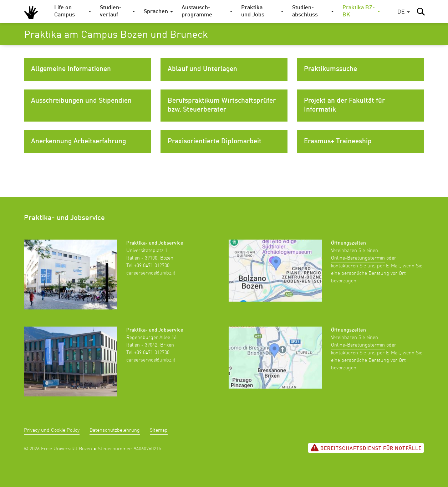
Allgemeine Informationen (71, 69)
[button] (404, 12)
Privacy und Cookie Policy (52, 430)
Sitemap (159, 430)
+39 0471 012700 (152, 266)
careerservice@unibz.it (151, 273)
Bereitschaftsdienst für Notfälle (366, 448)
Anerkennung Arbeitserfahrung (78, 142)
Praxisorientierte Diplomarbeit (215, 142)
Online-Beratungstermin (358, 258)
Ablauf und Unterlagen (202, 69)
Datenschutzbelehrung (115, 430)
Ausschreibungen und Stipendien (81, 101)
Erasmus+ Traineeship (338, 142)
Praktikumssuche (330, 69)
